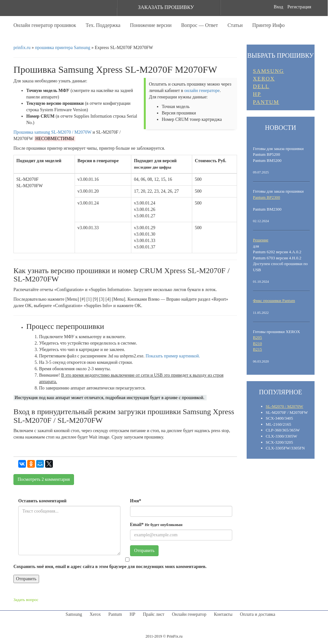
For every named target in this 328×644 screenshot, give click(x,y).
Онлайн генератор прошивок (45, 25)
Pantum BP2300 (267, 197)
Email (156, 525)
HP (257, 94)
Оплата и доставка (258, 614)
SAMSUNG (269, 71)
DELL (261, 86)
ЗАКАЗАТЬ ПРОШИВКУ (166, 7)
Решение (261, 240)
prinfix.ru (22, 48)
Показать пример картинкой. (173, 356)
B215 (258, 349)
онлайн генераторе (202, 91)
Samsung (74, 614)
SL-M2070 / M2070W (285, 406)
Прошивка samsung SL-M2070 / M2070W (53, 132)
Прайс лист (154, 614)
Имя (136, 501)
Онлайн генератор (189, 614)
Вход (278, 7)
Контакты (223, 614)
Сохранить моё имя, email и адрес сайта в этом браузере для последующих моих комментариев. (110, 567)
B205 (258, 337)
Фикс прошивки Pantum (274, 301)
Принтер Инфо (268, 25)
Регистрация (299, 7)
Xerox (95, 614)
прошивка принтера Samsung (63, 48)
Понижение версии (151, 25)
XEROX (264, 79)
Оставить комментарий (42, 501)
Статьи (235, 25)
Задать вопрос (26, 600)
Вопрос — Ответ (199, 25)
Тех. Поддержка (103, 25)
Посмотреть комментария (44, 479)
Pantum (115, 614)
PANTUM (266, 102)
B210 (258, 343)
